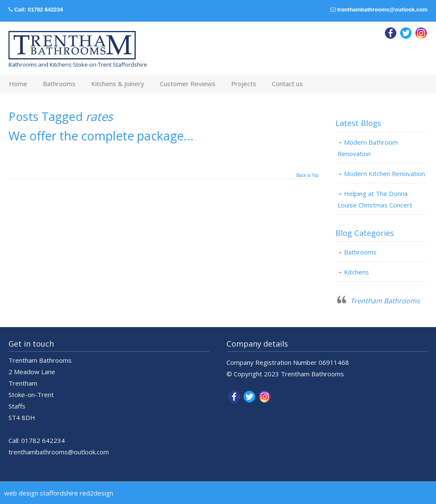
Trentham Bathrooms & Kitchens (72, 45)
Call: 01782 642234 (39, 10)
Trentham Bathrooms (385, 301)
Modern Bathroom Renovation (368, 148)
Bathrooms (360, 252)
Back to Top (307, 176)
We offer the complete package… (101, 136)
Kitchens (356, 272)
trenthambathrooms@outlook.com (382, 10)
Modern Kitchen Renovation (384, 174)
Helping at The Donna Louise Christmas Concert (375, 199)
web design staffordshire (41, 493)
